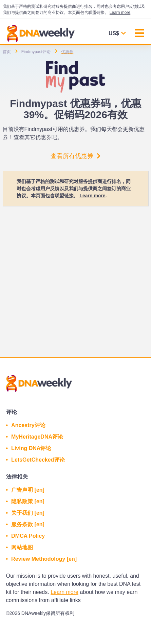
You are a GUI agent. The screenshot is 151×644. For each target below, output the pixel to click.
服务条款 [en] (28, 524)
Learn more (120, 13)
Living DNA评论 (31, 448)
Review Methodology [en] (44, 559)
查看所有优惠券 (75, 156)
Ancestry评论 (28, 425)
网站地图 (22, 547)
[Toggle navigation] (139, 34)
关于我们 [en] (28, 513)
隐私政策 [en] (28, 501)
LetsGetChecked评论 (38, 460)
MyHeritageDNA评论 (37, 437)
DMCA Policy (28, 536)
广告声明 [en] (28, 490)
